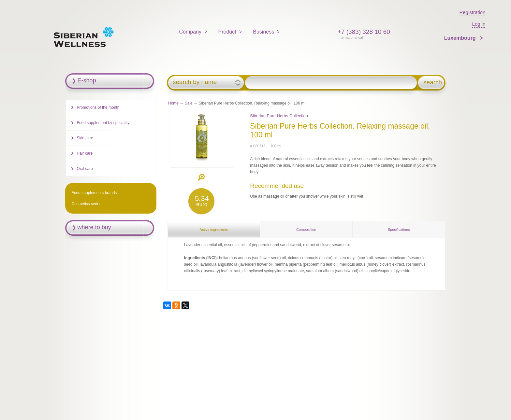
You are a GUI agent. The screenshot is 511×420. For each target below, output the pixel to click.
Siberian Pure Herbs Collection (279, 116)
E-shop (87, 80)
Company (190, 32)
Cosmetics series (87, 204)
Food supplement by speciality (103, 123)
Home (173, 103)
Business (263, 32)
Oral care (85, 169)
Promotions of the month (98, 107)
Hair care (85, 153)
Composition (306, 230)
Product (227, 32)
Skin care (85, 138)
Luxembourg (461, 38)
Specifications (399, 230)
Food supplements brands (94, 193)
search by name (195, 82)
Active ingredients (214, 230)
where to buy (94, 227)
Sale (189, 103)
